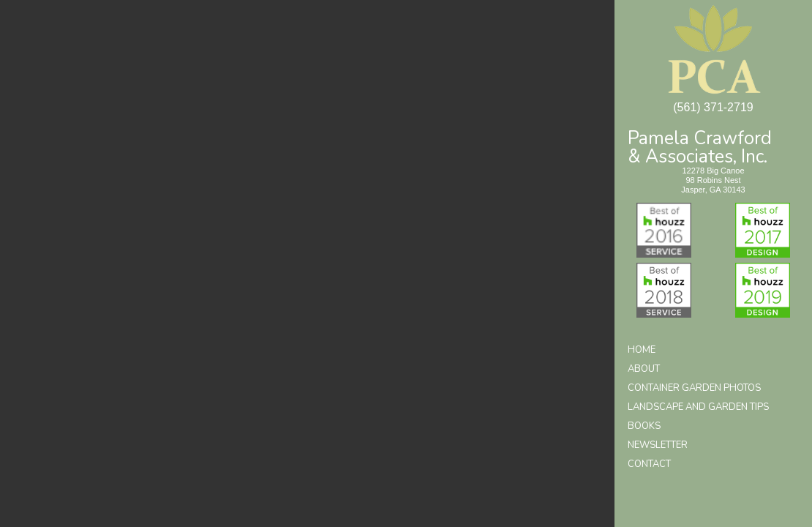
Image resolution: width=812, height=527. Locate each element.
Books (644, 426)
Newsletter (658, 445)
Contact (649, 464)
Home (642, 350)
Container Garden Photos (694, 388)
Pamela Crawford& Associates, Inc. (700, 146)
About (644, 369)
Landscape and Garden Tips (698, 407)
